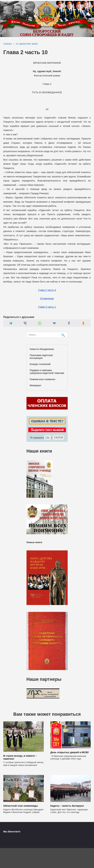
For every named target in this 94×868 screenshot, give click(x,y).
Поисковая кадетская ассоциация (41, 357)
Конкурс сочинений (40, 364)
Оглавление (47, 298)
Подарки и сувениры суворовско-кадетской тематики (47, 372)
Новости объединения (42, 349)
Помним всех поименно (42, 379)
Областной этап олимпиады (21, 806)
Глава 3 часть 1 (47, 307)
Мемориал (35, 385)
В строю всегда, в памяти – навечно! (20, 757)
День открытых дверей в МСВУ (70, 752)
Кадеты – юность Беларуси (67, 806)
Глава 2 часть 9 (47, 290)
